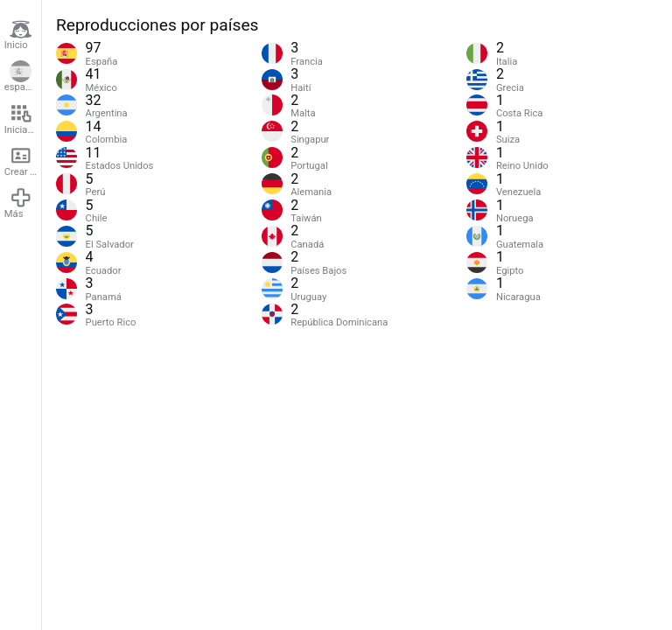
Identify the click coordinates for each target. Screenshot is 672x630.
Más (18, 203)
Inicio (18, 35)
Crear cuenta (23, 161)
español (21, 77)
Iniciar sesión (23, 119)
